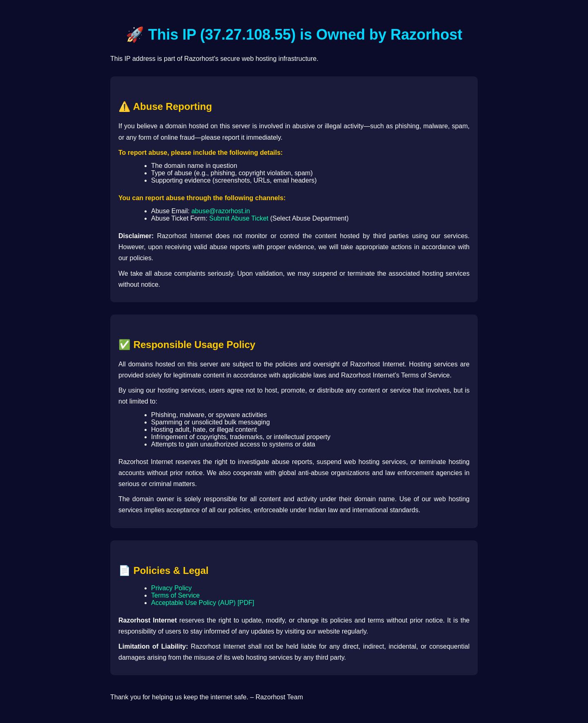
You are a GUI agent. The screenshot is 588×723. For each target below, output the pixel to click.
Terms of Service (175, 595)
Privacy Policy (171, 588)
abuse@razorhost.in (221, 211)
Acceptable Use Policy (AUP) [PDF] (203, 603)
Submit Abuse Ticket (239, 218)
